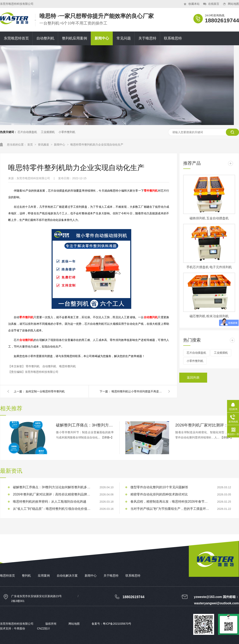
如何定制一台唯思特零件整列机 (45, 391)
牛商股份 (20, 628)
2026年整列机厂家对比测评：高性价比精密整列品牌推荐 (204, 425)
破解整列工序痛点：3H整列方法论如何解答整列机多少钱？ (85, 425)
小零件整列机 (67, 132)
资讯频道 (44, 145)
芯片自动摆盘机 (27, 132)
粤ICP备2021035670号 (117, 624)
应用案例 (44, 576)
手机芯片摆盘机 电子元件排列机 (209, 267)
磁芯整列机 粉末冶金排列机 (209, 316)
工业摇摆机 (48, 132)
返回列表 (193, 378)
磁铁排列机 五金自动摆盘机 (209, 218)
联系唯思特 (173, 38)
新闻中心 (102, 38)
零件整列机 (33, 366)
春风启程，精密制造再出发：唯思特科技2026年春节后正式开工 (170, 502)
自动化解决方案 (67, 576)
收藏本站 (194, 4)
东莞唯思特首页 (16, 38)
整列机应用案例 (74, 38)
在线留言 (214, 4)
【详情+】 (107, 437)
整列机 (26, 576)
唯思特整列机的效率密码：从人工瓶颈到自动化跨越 (50, 502)
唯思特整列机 (68, 366)
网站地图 (233, 4)
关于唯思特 (147, 38)
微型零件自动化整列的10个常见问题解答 (159, 487)
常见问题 (124, 38)
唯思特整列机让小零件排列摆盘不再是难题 (137, 391)
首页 (30, 145)
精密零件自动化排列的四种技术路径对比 (159, 494)
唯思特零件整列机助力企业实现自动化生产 (97, 145)
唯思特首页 (7, 576)
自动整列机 (45, 38)
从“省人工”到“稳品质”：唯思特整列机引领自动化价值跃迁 (53, 509)
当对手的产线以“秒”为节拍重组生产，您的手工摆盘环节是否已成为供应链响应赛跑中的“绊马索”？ (170, 509)
